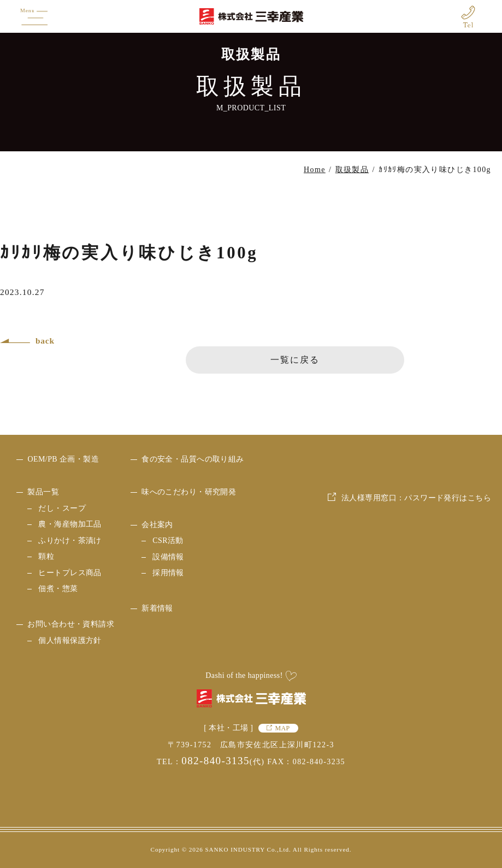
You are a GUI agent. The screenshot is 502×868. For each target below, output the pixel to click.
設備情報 (168, 557)
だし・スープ (62, 508)
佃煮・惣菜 (58, 589)
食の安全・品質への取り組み (193, 459)
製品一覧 (43, 492)
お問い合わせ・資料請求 (71, 624)
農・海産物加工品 (70, 524)
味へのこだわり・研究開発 (189, 492)
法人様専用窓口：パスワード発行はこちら (416, 574)
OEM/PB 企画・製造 (63, 459)
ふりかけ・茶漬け (70, 541)
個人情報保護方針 (70, 640)
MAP (282, 728)
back (45, 341)
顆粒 (46, 556)
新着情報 (157, 608)
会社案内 (157, 525)
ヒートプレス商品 (70, 573)
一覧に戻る (295, 360)
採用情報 (168, 573)
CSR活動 (168, 541)
